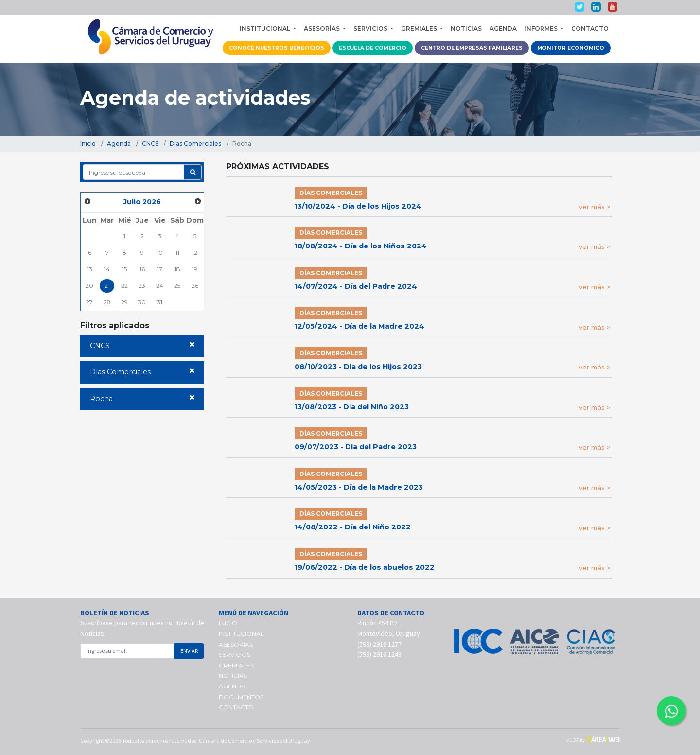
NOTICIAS (466, 28)
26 (195, 286)
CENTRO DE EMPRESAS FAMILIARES (472, 48)
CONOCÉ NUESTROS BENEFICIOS (277, 48)
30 (142, 302)
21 (107, 286)
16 (142, 269)
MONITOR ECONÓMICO (571, 48)
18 (177, 269)
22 (124, 286)
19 (195, 269)
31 (160, 302)
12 (195, 253)
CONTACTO (590, 28)
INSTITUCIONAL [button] (266, 28)
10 (160, 253)
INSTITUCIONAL (241, 634)
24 (160, 286)
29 (124, 302)
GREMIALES (236, 665)
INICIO (228, 623)
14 (107, 269)
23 (142, 286)
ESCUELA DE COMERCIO (373, 48)
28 (107, 302)
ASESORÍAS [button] (323, 28)
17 (160, 269)
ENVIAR (189, 651)
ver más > (595, 207)
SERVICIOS (235, 655)
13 (90, 269)
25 (177, 286)
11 (177, 253)
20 (89, 286)
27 (89, 302)
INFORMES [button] (542, 28)
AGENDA (503, 28)
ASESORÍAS (236, 644)
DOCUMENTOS (241, 697)
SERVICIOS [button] (371, 28)
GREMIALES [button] (420, 28)
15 (124, 269)
